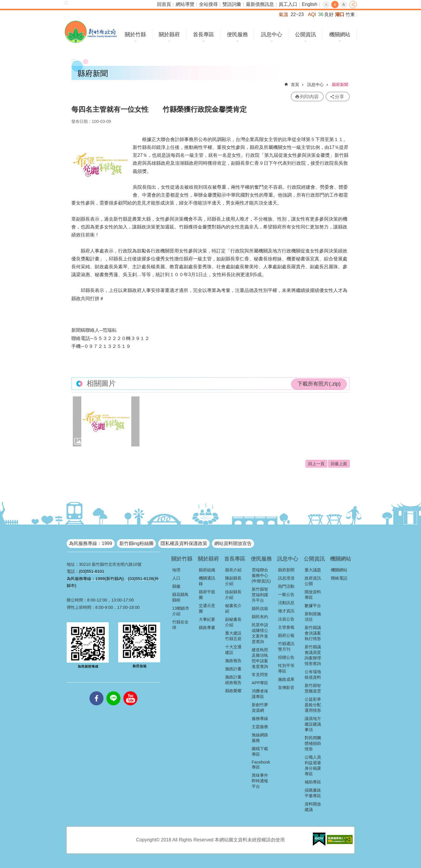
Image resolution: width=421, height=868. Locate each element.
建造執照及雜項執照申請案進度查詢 (260, 658)
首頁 (295, 85)
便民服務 (237, 35)
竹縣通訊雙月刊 (286, 646)
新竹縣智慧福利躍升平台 (260, 595)
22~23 (297, 14)
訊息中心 (272, 35)
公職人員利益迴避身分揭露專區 (313, 765)
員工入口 (288, 4)
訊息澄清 (286, 578)
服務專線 (260, 719)
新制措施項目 (313, 617)
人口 (176, 578)
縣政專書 (207, 628)
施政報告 (233, 661)
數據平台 (313, 606)
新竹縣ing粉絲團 (136, 543)
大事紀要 (207, 619)
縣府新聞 (340, 85)
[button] (106, 421)
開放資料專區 (313, 595)
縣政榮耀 (233, 691)
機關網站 (340, 35)
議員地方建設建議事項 (313, 724)
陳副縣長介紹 (233, 581)
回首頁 (164, 4)
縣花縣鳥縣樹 (180, 597)
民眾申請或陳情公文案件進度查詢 (260, 633)
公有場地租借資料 (313, 674)
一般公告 (286, 594)
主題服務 (260, 727)
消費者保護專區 (260, 694)
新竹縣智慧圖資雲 (313, 688)
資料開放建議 (313, 807)
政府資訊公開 (313, 581)
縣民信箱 (260, 609)
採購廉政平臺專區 (313, 793)
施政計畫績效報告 (233, 680)
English (310, 4)
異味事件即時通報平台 (260, 781)
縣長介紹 (233, 570)
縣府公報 (286, 635)
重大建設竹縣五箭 (233, 636)
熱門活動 (286, 586)
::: (66, 2)
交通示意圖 (207, 608)
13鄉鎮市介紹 (181, 611)
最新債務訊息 (260, 4)
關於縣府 (169, 35)
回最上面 (339, 464)
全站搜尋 (208, 4)
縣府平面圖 (207, 595)
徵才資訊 (286, 611)
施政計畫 (233, 669)
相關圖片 (101, 383)
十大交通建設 (233, 650)
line (113, 691)
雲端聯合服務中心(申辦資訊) (261, 575)
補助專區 (313, 782)
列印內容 (309, 97)
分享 (353, 5)
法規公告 (286, 619)
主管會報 (286, 627)
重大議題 (313, 570)
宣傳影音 (286, 687)
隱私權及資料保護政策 (184, 543)
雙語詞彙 (232, 4)
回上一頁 (316, 464)
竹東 (350, 14)
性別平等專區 (286, 668)
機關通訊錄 (207, 581)
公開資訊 (306, 35)
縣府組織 (207, 570)
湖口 (340, 14)
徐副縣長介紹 (233, 595)
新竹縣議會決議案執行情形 (313, 633)
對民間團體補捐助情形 (313, 743)
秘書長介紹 (233, 608)
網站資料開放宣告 (233, 543)
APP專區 (260, 683)
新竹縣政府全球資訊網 (91, 32)
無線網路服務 (260, 738)
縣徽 (176, 586)
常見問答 (260, 675)
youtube (130, 691)
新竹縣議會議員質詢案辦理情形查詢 (313, 655)
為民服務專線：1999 (91, 543)
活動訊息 (286, 603)
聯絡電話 (339, 578)
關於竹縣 (135, 35)
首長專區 (203, 35)
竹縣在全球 (180, 625)
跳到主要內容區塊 (3, 3)
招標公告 (286, 657)
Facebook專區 (261, 765)
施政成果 (286, 679)
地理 (176, 570)
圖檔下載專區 (260, 751)
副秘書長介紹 (233, 622)
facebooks (96, 691)
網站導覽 (185, 4)
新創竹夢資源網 (260, 708)
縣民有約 (260, 617)
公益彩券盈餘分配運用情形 (313, 705)
